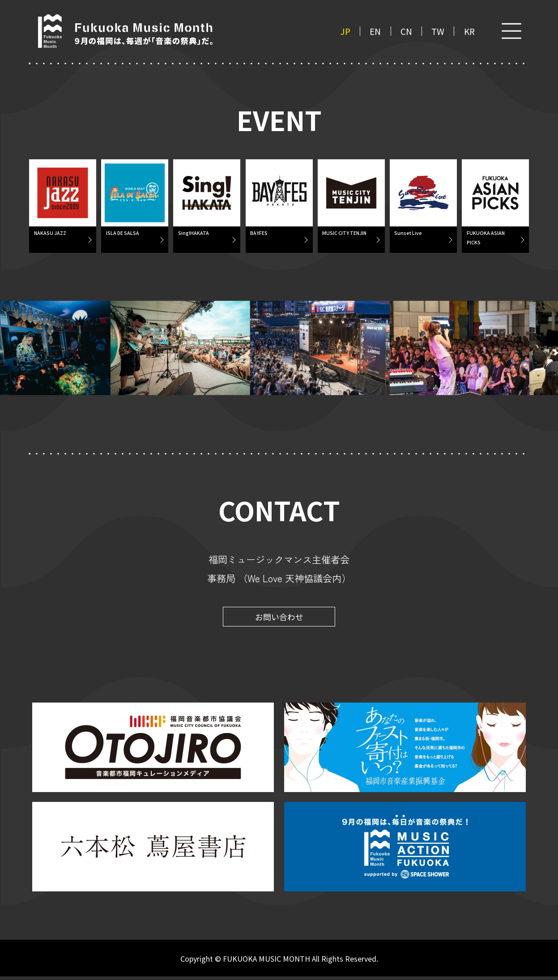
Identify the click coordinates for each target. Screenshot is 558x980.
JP (345, 31)
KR (469, 31)
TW (438, 31)
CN (406, 31)
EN (375, 31)
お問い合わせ (279, 620)
